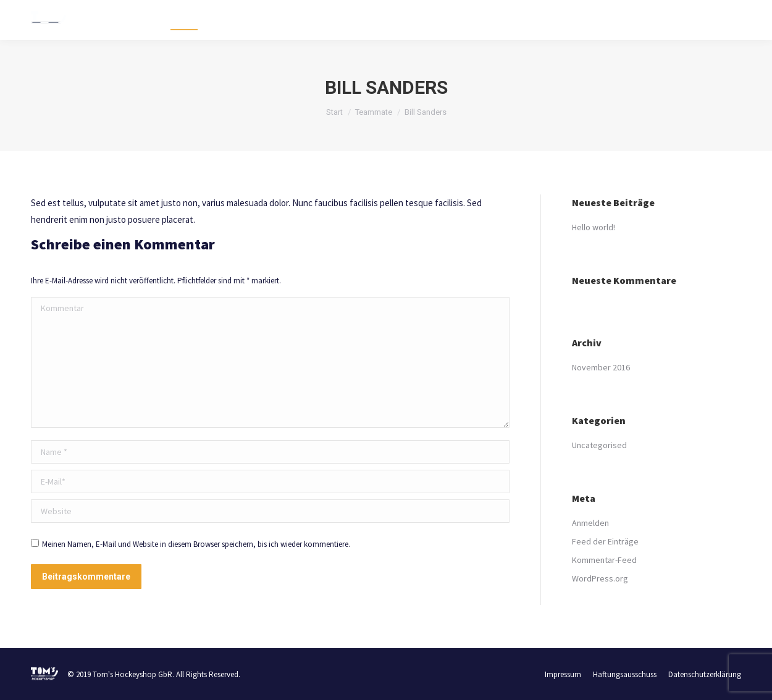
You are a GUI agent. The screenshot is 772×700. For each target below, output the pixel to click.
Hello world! (594, 227)
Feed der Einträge (605, 541)
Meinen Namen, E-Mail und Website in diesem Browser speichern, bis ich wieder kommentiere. (196, 544)
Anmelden (590, 523)
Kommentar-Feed (604, 560)
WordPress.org (600, 578)
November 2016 (601, 367)
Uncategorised (599, 445)
